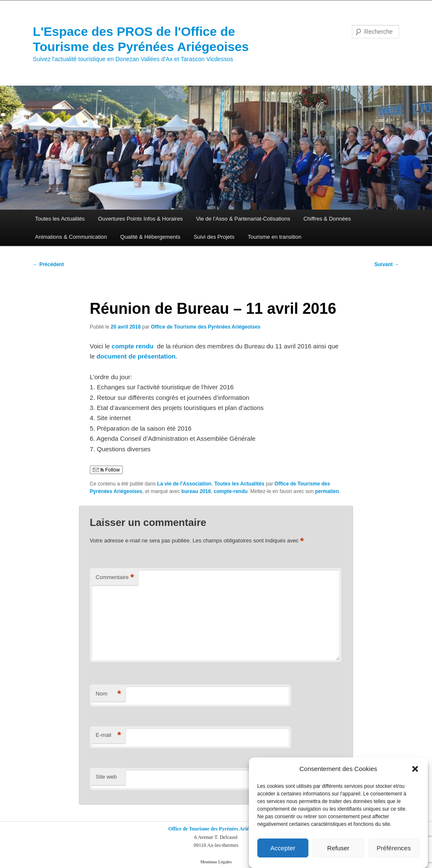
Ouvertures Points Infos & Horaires (140, 219)
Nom (108, 694)
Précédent (48, 264)
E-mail (108, 735)
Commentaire (115, 578)
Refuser (339, 848)
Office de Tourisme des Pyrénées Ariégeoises (206, 327)
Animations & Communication (71, 237)
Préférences (394, 848)
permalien (327, 491)
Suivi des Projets (214, 237)
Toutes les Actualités (60, 219)
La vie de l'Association (184, 484)
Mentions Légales (216, 862)
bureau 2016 (196, 491)
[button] (415, 769)
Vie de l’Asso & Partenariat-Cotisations (243, 219)
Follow (106, 470)
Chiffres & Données (327, 219)
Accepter (283, 848)
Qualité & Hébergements (150, 237)
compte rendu (134, 346)
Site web (106, 777)
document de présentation (136, 356)
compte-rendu (231, 491)
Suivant (387, 264)
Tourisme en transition (274, 237)
